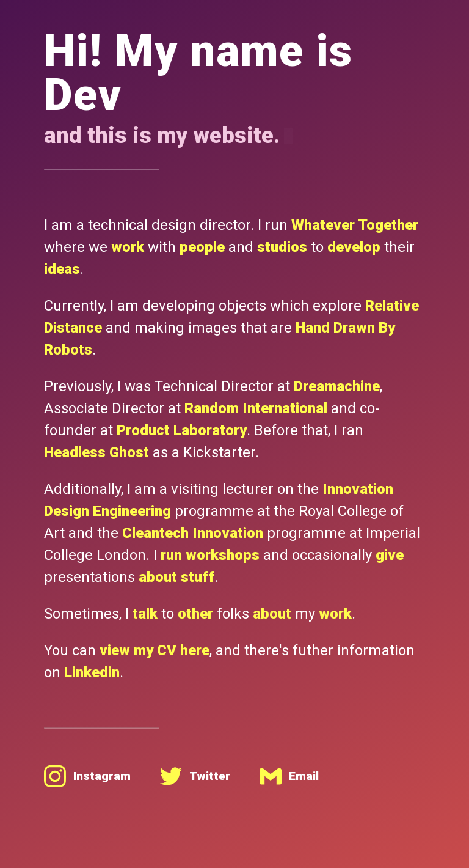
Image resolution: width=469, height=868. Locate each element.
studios (282, 247)
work (128, 247)
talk (145, 614)
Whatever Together (355, 225)
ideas (62, 269)
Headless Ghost (96, 452)
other (195, 614)
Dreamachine (337, 386)
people (202, 247)
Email (289, 776)
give (390, 555)
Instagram (87, 776)
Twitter (195, 776)
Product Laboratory (182, 430)
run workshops (210, 555)
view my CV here (155, 650)
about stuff (176, 577)
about (272, 614)
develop (354, 247)
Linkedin (92, 672)
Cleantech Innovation (193, 533)
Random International (256, 408)
